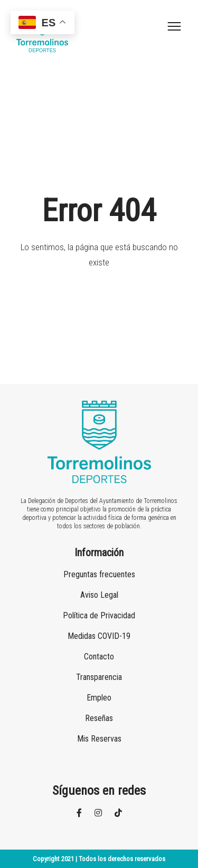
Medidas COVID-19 (99, 636)
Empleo (99, 698)
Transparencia (99, 677)
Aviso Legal (99, 595)
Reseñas (99, 718)
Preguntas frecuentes (99, 574)
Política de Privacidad (99, 615)
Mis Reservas (99, 739)
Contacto (99, 657)
